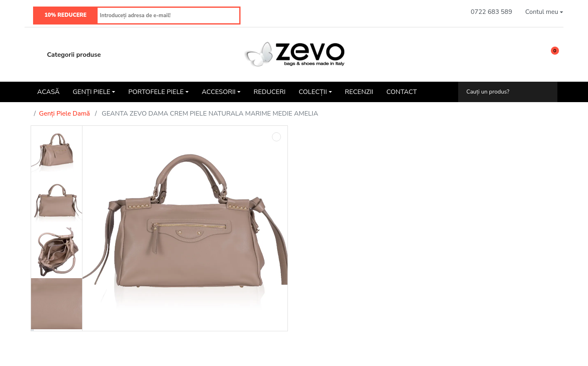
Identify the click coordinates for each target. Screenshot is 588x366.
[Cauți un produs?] (502, 92)
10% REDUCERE (66, 15)
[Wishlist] (530, 55)
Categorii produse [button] (66, 55)
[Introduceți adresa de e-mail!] (168, 16)
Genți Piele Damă (65, 114)
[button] (544, 12)
